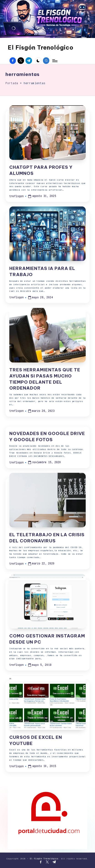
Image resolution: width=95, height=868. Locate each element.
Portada (12, 83)
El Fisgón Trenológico (41, 48)
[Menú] (55, 61)
